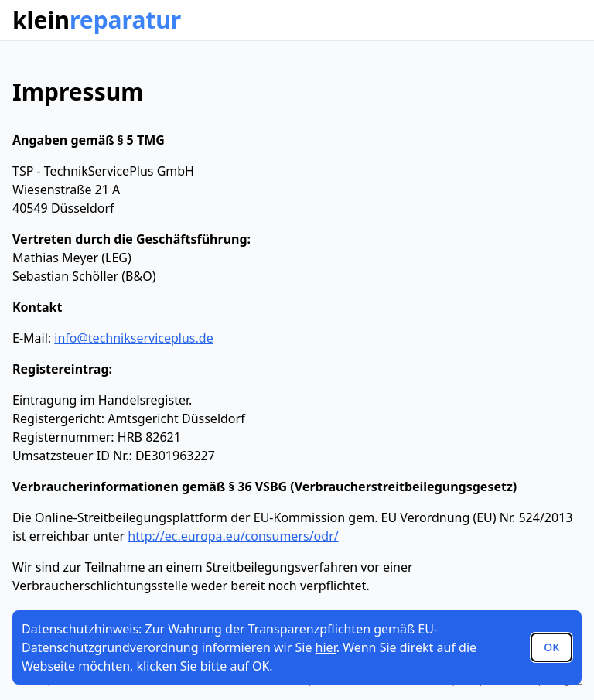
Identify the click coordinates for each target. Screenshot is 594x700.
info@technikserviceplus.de (133, 338)
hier (326, 647)
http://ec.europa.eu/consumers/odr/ (233, 536)
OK (551, 647)
